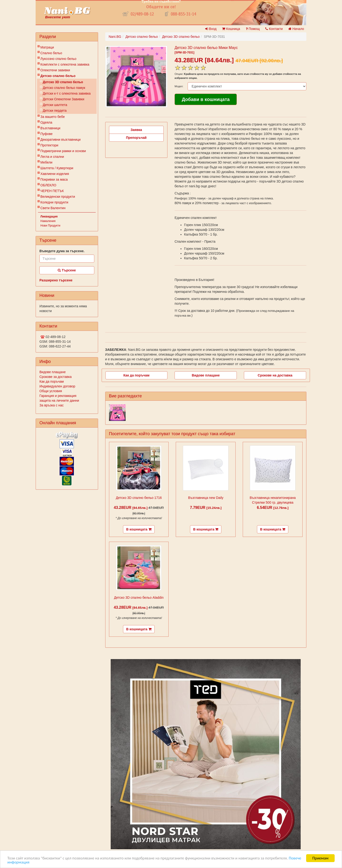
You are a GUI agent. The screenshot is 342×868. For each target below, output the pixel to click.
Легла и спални (52, 157)
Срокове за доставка (55, 377)
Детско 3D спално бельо (63, 82)
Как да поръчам (52, 381)
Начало (296, 29)
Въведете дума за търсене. (62, 251)
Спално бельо (51, 53)
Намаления (48, 221)
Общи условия (51, 391)
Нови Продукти (50, 226)
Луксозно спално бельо (58, 59)
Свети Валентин (53, 208)
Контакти (274, 29)
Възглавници (50, 128)
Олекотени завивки (55, 70)
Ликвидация (49, 217)
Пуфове (46, 134)
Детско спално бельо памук (64, 88)
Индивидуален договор (57, 386)
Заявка (136, 130)
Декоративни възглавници (60, 140)
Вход (211, 29)
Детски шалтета (55, 105)
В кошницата (139, 529)
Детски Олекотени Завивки (64, 99)
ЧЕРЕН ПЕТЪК (52, 191)
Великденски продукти (58, 197)
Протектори (49, 145)
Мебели (46, 162)
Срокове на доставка (275, 375)
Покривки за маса (54, 179)
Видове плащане (52, 372)
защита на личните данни (59, 400)
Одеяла (46, 122)
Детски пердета (55, 111)
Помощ (253, 29)
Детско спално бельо (58, 76)
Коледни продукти (54, 202)
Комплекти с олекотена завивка (65, 64)
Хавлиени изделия (55, 174)
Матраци (47, 47)
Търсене (67, 270)
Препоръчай (136, 138)
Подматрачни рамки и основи (63, 151)
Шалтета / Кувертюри (57, 168)
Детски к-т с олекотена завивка (67, 93)
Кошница (231, 29)
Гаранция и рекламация (58, 396)
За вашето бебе (53, 117)
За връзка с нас (52, 405)
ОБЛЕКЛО (48, 185)
